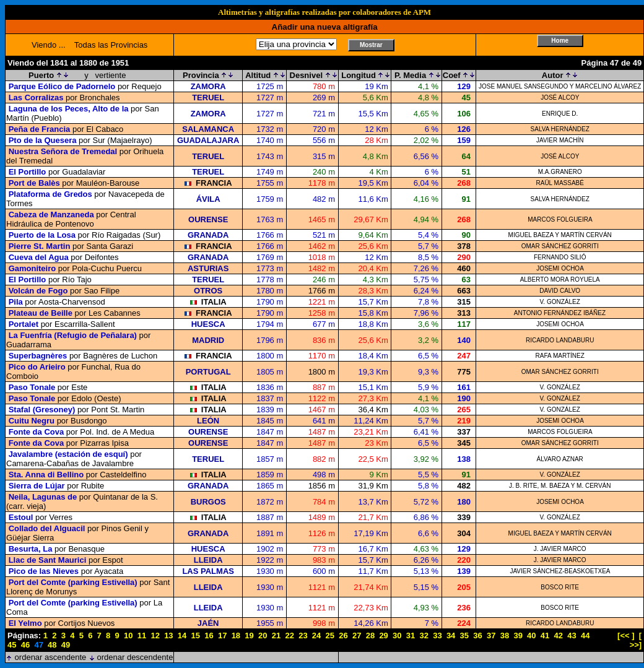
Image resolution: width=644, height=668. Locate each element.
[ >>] (636, 640)
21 (276, 635)
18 (236, 635)
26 (343, 635)
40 (531, 635)
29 (383, 635)
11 (142, 635)
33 (437, 635)
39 (518, 635)
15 (196, 635)
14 (182, 635)
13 (168, 635)
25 (330, 635)
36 (477, 635)
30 (397, 635)
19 (249, 635)
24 (316, 635)
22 (289, 635)
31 (411, 635)
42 (559, 635)
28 (370, 635)
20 (263, 635)
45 (12, 645)
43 (572, 635)
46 (25, 645)
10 (128, 635)
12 (155, 635)
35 (464, 635)
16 (209, 635)
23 (303, 635)
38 (505, 635)
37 (491, 635)
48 (52, 645)
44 (585, 635)
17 (222, 635)
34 (451, 635)
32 (424, 635)
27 (357, 635)
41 (545, 635)
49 (66, 645)
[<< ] (626, 635)
